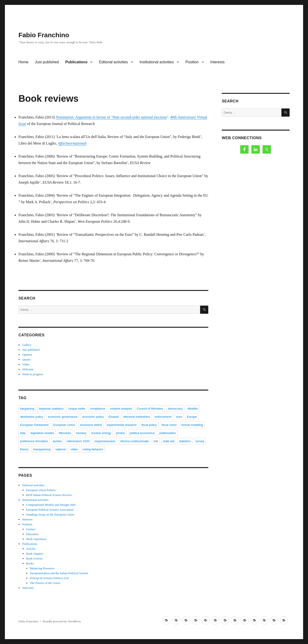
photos (120, 433)
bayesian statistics (51, 409)
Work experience (36, 539)
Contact (31, 529)
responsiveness (105, 441)
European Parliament (34, 425)
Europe (192, 417)
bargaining (27, 409)
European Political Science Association (50, 510)
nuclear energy (101, 433)
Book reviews (34, 558)
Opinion (27, 355)
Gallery (27, 345)
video (74, 449)
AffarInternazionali (72, 143)
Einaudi (114, 417)
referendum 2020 (78, 441)
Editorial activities (113, 62)
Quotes (26, 359)
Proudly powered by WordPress (62, 621)
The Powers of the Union (45, 583)
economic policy (93, 417)
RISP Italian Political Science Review (49, 495)
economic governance (63, 417)
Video (26, 364)
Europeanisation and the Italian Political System (59, 573)
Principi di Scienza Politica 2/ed (49, 578)
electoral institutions (137, 417)
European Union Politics (41, 490)
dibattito (193, 409)
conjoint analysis (121, 409)
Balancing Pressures (42, 568)
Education (32, 534)
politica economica (142, 433)
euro (179, 417)
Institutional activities (157, 62)
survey (200, 441)
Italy (23, 433)
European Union (64, 425)
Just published (47, 62)
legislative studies (42, 433)
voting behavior (93, 449)
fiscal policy (149, 425)
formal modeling (192, 425)
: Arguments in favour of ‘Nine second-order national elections (111, 117)
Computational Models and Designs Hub (51, 505)
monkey (81, 433)
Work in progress (33, 374)
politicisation (168, 433)
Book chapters (35, 554)
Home (23, 62)
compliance (97, 409)
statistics (185, 441)
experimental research (122, 425)
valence (61, 449)
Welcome (28, 369)
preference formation (34, 441)
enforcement (163, 417)
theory (24, 449)
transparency (42, 449)
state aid (169, 441)
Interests (217, 62)
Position (192, 62)
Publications (76, 62)
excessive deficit (91, 425)
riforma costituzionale (135, 441)
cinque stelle (77, 409)
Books (30, 563)
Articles (31, 549)
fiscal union (169, 425)
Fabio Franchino (44, 35)
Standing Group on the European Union (50, 514)
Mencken (65, 433)
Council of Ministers (150, 409)
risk (156, 441)
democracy (175, 409)
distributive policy (32, 417)
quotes (57, 441)
